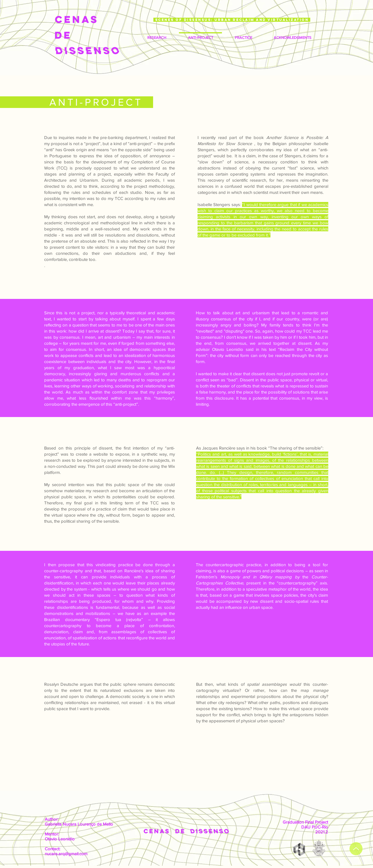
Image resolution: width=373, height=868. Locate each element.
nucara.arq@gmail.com (66, 854)
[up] (356, 849)
